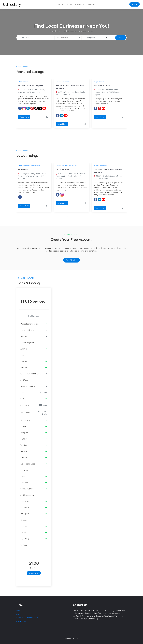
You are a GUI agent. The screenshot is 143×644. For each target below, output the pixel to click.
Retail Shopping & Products (69, 166)
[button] (68, 133)
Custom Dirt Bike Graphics (31, 86)
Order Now (34, 573)
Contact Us (80, 4)
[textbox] (68, 38)
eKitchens (23, 170)
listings (20, 82)
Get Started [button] (72, 260)
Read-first (92, 4)
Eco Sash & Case (102, 86)
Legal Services (65, 82)
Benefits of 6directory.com (27, 618)
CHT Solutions (63, 170)
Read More (24, 117)
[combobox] (68, 38)
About (69, 4)
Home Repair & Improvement (32, 166)
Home (61, 4)
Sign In (135, 4)
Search (121, 38)
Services (26, 82)
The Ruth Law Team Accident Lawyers (70, 87)
